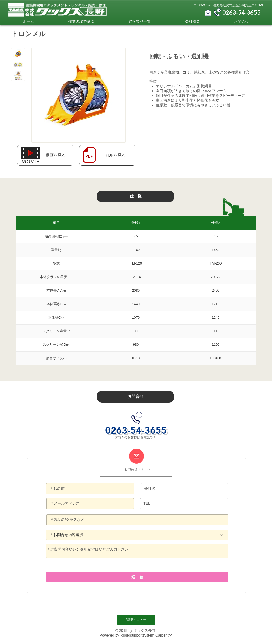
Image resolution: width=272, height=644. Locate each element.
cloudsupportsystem (138, 635)
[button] (56, 155)
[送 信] (137, 577)
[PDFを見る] (116, 155)
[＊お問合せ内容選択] (137, 535)
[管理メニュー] (136, 620)
